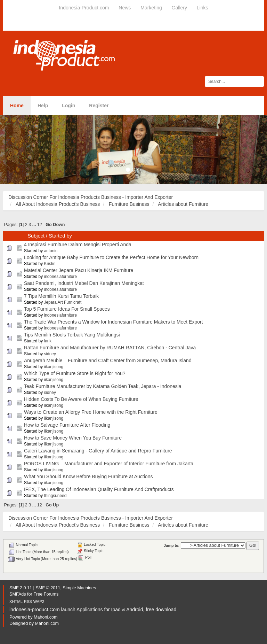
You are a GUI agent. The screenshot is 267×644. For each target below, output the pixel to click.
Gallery (179, 8)
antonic (51, 251)
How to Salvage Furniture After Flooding (67, 425)
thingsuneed (55, 496)
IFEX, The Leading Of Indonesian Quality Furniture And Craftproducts (99, 489)
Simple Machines (79, 588)
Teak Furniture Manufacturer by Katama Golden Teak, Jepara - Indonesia (103, 386)
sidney (50, 354)
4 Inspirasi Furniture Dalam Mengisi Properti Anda (78, 245)
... (35, 225)
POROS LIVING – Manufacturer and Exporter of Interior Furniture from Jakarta (109, 464)
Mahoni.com (46, 617)
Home (17, 106)
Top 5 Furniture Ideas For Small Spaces (67, 309)
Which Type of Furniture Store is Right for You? (75, 373)
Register (99, 106)
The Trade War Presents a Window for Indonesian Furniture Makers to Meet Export (114, 322)
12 (40, 225)
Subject (36, 236)
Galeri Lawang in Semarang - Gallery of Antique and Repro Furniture (98, 451)
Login (68, 106)
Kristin (50, 264)
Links (203, 8)
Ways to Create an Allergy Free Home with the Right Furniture (91, 412)
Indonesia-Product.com (84, 8)
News (125, 8)
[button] (20, 150)
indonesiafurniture (61, 277)
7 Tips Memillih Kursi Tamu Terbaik (61, 296)
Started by (60, 236)
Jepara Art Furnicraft (63, 302)
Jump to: (172, 545)
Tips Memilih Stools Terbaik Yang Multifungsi (72, 335)
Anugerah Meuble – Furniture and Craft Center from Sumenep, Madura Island (108, 360)
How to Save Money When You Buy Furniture (73, 438)
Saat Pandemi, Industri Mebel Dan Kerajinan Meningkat (84, 283)
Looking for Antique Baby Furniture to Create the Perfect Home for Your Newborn (111, 257)
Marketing (151, 8)
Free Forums (46, 594)
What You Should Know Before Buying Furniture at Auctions (88, 476)
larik (48, 341)
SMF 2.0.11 (21, 588)
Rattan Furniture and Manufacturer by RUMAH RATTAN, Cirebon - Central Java (110, 348)
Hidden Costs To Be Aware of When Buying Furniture (81, 399)
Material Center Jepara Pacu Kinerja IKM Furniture (79, 270)
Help (43, 106)
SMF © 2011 (48, 588)
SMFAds (18, 594)
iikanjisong (54, 367)
